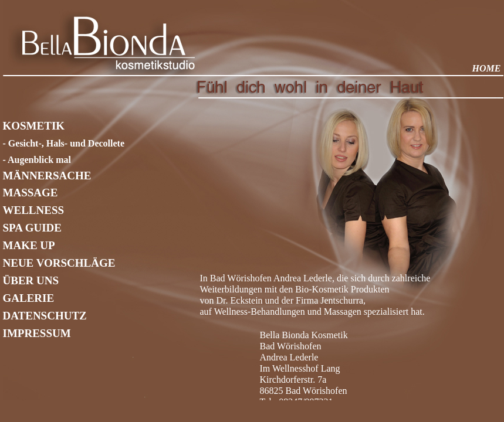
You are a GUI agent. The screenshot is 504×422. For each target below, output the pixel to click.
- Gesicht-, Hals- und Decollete (64, 143)
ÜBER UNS (31, 280)
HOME (487, 68)
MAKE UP (29, 245)
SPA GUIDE (32, 228)
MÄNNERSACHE (47, 176)
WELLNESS (34, 210)
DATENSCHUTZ (45, 316)
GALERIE (29, 298)
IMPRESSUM (37, 333)
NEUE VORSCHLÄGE (59, 263)
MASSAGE (31, 193)
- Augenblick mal (37, 160)
